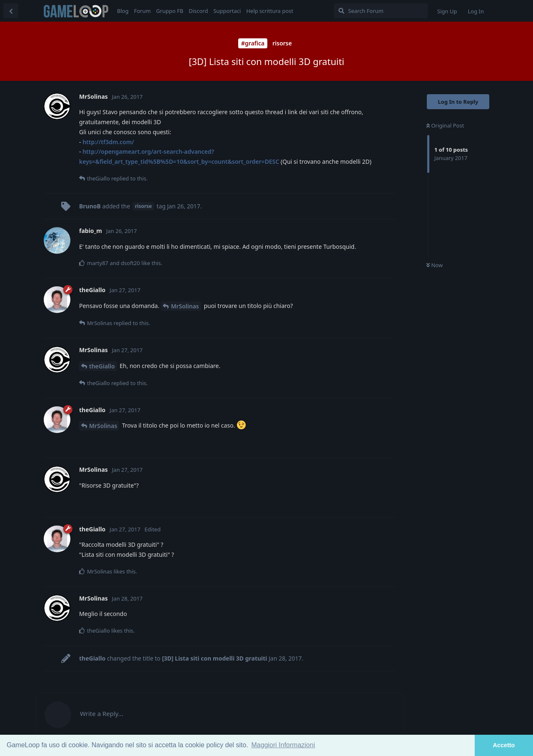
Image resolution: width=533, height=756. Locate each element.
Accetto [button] (504, 745)
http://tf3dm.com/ (108, 142)
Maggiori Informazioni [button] (283, 745)
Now (435, 265)
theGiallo (102, 366)
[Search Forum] (381, 11)
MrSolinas (185, 306)
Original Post (445, 125)
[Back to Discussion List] (11, 11)
